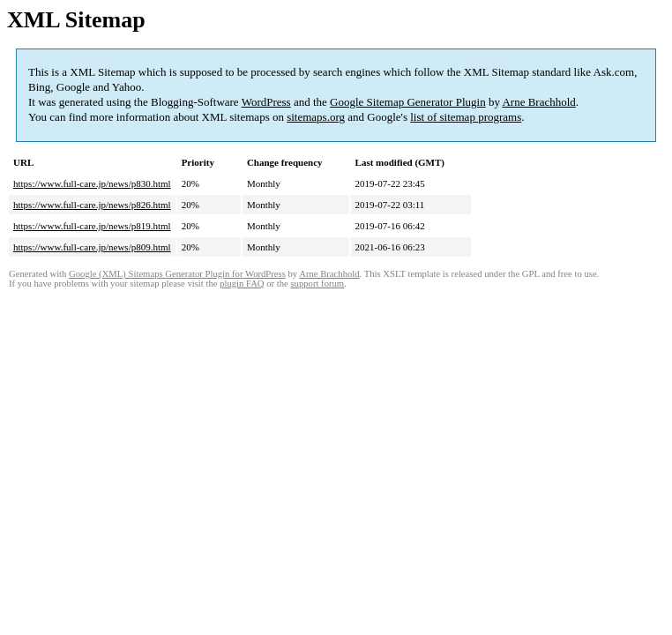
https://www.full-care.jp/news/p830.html (92, 183)
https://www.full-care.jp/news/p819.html (92, 226)
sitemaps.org (316, 117)
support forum (317, 284)
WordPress (266, 102)
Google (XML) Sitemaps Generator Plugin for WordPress (177, 274)
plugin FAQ (242, 284)
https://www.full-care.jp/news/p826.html (92, 205)
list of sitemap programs (466, 117)
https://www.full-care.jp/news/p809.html (92, 247)
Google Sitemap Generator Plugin (408, 102)
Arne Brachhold (538, 102)
